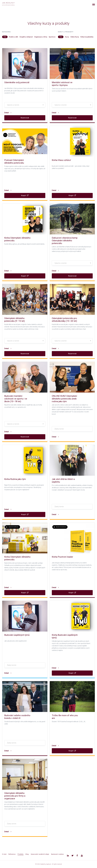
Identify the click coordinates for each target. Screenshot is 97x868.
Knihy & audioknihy (87, 37)
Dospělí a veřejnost (26, 37)
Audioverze (12, 527)
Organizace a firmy (41, 37)
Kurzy (67, 37)
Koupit (25, 195)
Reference (12, 854)
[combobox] (25, 105)
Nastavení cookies (57, 854)
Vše (5, 37)
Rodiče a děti (14, 37)
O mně (4, 854)
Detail (8, 113)
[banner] (11, 4)
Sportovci (52, 37)
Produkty (21, 854)
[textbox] (25, 105)
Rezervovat (25, 118)
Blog (27, 854)
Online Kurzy (75, 37)
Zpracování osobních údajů (40, 854)
